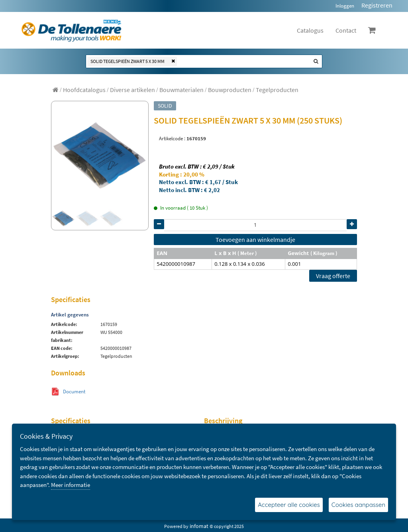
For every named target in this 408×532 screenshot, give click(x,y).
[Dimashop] (72, 30)
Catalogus (310, 30)
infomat (199, 526)
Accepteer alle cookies (289, 505)
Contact (346, 30)
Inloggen (345, 6)
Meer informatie (71, 485)
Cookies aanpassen (358, 505)
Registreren (377, 5)
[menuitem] (84, 90)
